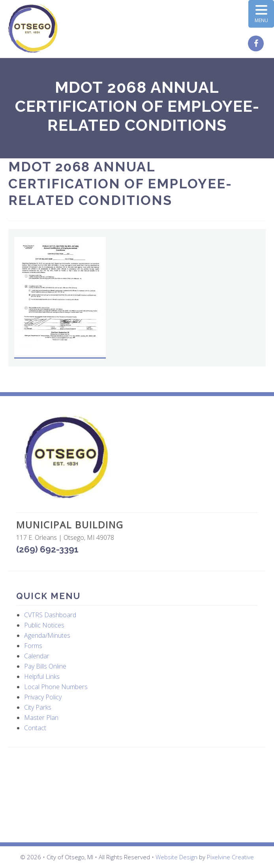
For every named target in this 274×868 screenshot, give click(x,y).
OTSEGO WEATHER (137, 795)
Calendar (37, 656)
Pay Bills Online (45, 666)
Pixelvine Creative (230, 857)
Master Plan (41, 718)
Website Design (176, 857)
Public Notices (44, 625)
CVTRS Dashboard (50, 615)
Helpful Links (42, 676)
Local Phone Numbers (56, 687)
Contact (35, 728)
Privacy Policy (43, 697)
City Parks (38, 707)
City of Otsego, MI (33, 29)
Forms (33, 646)
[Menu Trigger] (261, 14)
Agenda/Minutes (47, 635)
